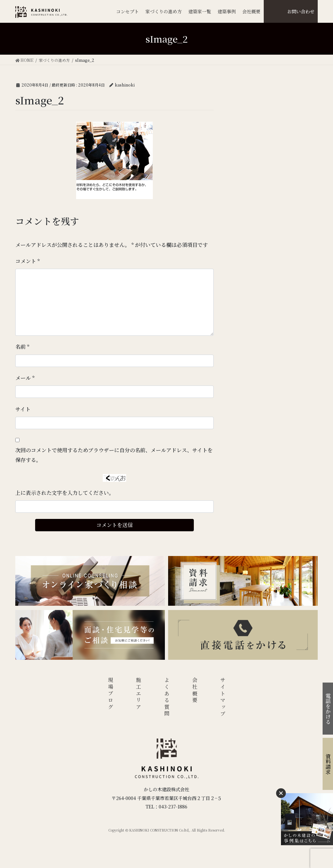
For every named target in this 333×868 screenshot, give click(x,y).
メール (25, 378)
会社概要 (195, 691)
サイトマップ (223, 697)
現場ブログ (110, 694)
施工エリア (139, 694)
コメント (27, 261)
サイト (23, 409)
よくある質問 (167, 697)
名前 (22, 347)
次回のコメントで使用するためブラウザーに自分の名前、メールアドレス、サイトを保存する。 (114, 455)
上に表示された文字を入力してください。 (65, 493)
